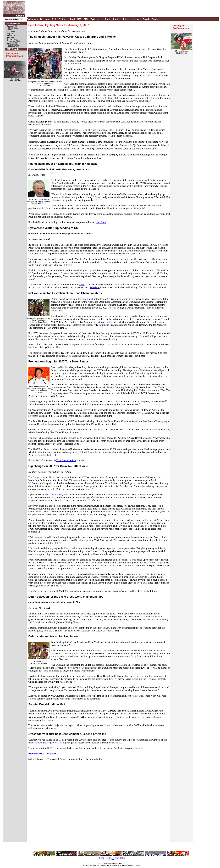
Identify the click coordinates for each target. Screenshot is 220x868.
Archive (109, 858)
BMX (86, 19)
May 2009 (11, 34)
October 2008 (12, 43)
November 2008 (13, 45)
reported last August (52, 495)
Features (63, 19)
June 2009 (11, 35)
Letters (137, 19)
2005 (31, 254)
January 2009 (12, 26)
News (47, 19)
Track (107, 19)
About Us (112, 860)
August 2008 (12, 39)
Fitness (127, 19)
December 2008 (13, 47)
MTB (79, 19)
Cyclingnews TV (35, 19)
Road (72, 19)
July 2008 (11, 37)
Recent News (13, 24)
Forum (155, 19)
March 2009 (11, 30)
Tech (54, 19)
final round (87, 299)
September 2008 (13, 41)
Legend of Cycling (56, 743)
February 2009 (12, 28)
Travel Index (120, 858)
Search (146, 19)
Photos (117, 19)
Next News (52, 754)
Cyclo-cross (97, 19)
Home (101, 858)
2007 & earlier (14, 49)
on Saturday (100, 322)
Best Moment (35, 743)
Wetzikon (95, 287)
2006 (41, 254)
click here (101, 222)
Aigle (82, 284)
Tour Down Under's (66, 460)
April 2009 (11, 32)
